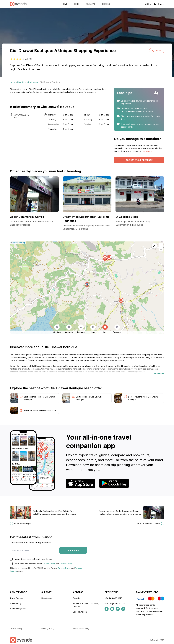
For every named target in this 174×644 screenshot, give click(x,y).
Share (157, 51)
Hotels (106, 4)
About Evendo (16, 598)
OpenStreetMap (19, 243)
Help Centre (47, 598)
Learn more (147, 151)
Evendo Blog (16, 603)
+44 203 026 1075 (113, 598)
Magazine (91, 4)
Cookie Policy (49, 564)
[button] (87, 285)
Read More (159, 373)
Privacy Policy (66, 564)
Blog (77, 4)
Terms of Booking (81, 628)
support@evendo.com (115, 603)
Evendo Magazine (18, 609)
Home (65, 4)
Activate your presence (139, 160)
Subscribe (73, 550)
